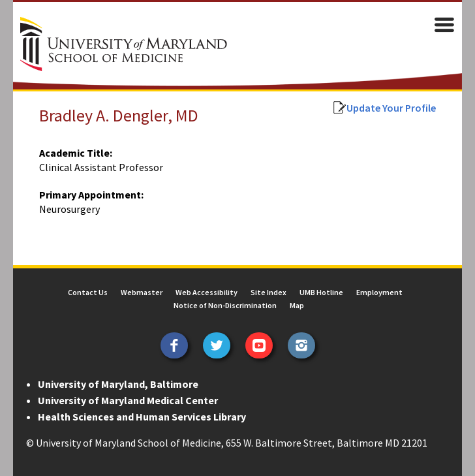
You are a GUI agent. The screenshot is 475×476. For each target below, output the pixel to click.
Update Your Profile (391, 108)
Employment (379, 292)
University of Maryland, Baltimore (118, 384)
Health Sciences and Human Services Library (142, 417)
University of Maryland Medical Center (128, 400)
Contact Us (88, 292)
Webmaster (142, 292)
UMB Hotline (321, 292)
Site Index (268, 292)
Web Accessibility (207, 292)
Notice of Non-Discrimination (225, 305)
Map (297, 305)
